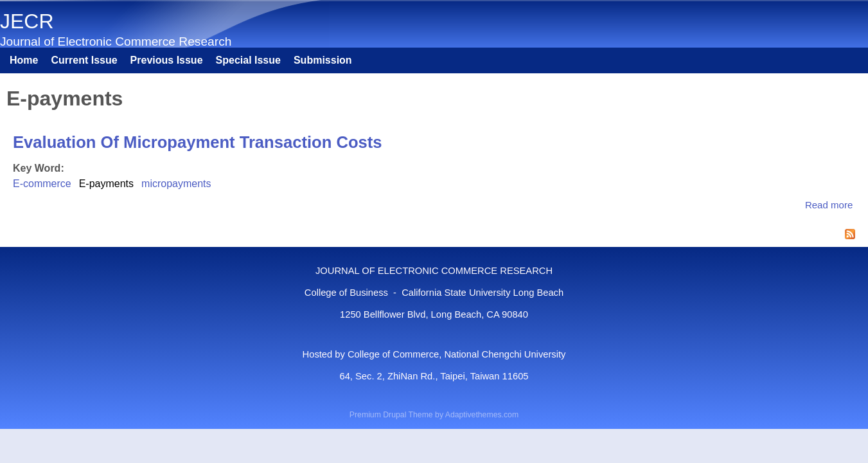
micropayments (176, 184)
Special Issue (248, 60)
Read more (829, 205)
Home (24, 60)
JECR (27, 21)
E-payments (106, 184)
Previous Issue (167, 60)
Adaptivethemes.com (482, 415)
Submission (323, 60)
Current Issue (84, 60)
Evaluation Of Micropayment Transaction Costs (198, 142)
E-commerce (42, 184)
